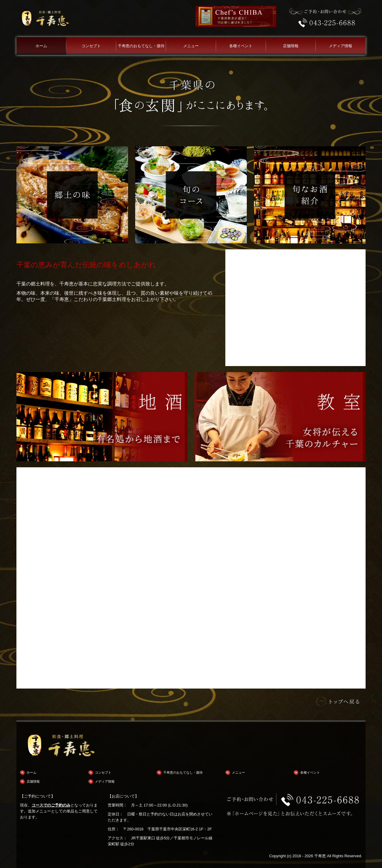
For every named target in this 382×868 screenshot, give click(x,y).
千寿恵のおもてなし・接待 (141, 46)
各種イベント (241, 46)
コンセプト (91, 46)
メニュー (191, 46)
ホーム (41, 46)
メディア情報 (341, 46)
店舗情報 (291, 46)
